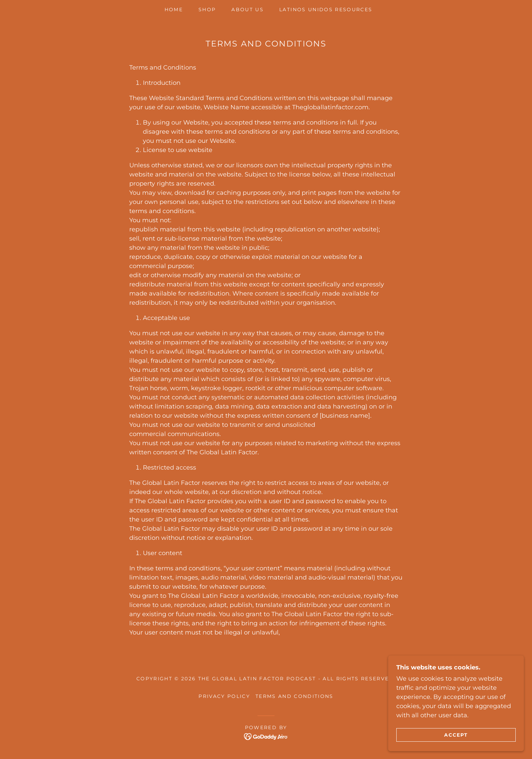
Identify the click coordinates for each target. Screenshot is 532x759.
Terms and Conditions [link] (294, 696)
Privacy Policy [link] (224, 696)
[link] (266, 736)
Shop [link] (207, 10)
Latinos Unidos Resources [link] (326, 10)
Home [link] (174, 10)
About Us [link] (248, 10)
